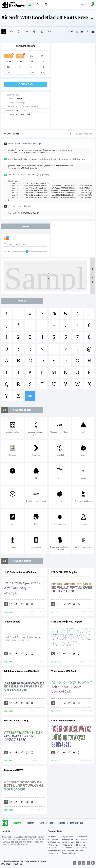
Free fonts (13, 5)
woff (9, 62)
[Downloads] (16, 604)
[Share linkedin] (93, 31)
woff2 (20, 62)
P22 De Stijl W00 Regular (64, 572)
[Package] (34, 32)
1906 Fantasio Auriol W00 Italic (20, 572)
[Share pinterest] (88, 31)
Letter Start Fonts (77, 823)
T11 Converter (81, 848)
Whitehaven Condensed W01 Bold (22, 671)
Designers (31, 823)
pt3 (20, 67)
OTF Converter (53, 840)
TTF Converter (82, 837)
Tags (51, 823)
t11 (20, 73)
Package (62, 823)
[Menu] (46, 5)
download (26, 84)
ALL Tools (80, 850)
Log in (83, 5)
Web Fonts (17, 823)
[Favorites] (11, 32)
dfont (31, 73)
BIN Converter (53, 845)
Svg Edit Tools (67, 837)
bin (9, 67)
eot (43, 56)
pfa (43, 62)
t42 (9, 73)
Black (28, 114)
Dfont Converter (54, 850)
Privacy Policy (53, 853)
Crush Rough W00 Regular (65, 721)
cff (43, 67)
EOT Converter (82, 840)
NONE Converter (68, 850)
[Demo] (19, 32)
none (43, 73)
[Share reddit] (77, 31)
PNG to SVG (52, 837)
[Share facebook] (72, 31)
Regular (19, 99)
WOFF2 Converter (69, 842)
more (30, 396)
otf (31, 62)
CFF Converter (53, 848)
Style (42, 823)
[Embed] (27, 604)
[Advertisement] (73, 86)
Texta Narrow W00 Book (64, 671)
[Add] (4, 32)
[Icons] (42, 32)
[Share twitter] (82, 31)
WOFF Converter (54, 842)
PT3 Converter (67, 845)
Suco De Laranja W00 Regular (67, 622)
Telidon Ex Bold (12, 622)
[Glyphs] (27, 32)
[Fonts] (50, 32)
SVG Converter (67, 840)
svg (31, 56)
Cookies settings (68, 853)
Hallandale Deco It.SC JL (17, 721)
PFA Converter (82, 842)
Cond (22, 114)
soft (17, 114)
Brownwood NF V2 (14, 770)
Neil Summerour (22, 110)
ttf (8, 56)
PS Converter (81, 845)
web (20, 56)
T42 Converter (67, 848)
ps (31, 67)
